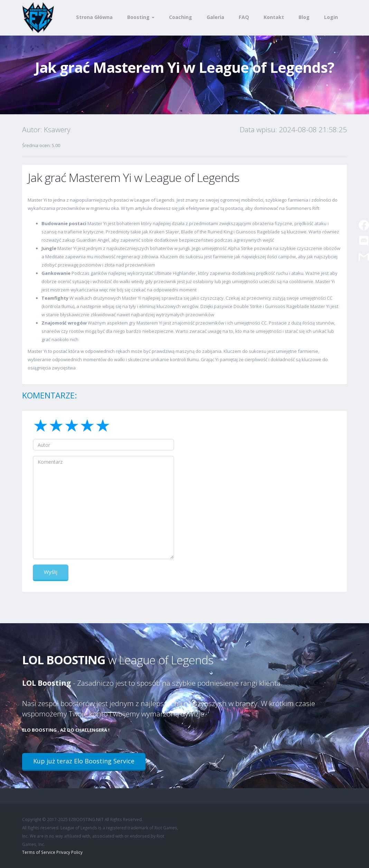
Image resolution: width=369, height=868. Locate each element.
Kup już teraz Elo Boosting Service (84, 761)
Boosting (141, 17)
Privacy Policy (69, 852)
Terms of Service (39, 852)
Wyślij (51, 572)
